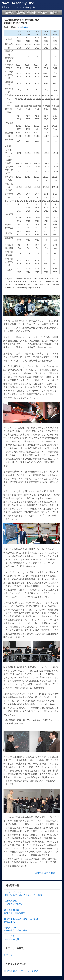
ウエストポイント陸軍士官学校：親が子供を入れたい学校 (23, 894)
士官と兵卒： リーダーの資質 (12, 938)
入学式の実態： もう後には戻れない (14, 903)
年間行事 (43, 13)
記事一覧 (9, 13)
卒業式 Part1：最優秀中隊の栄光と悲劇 (16, 929)
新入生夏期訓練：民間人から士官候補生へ (16, 911)
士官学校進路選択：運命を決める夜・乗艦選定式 (22, 920)
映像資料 (32, 13)
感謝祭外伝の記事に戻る (46, 873)
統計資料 (54, 13)
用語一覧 (20, 13)
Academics (23, 27)
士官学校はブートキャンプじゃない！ (22, 971)
